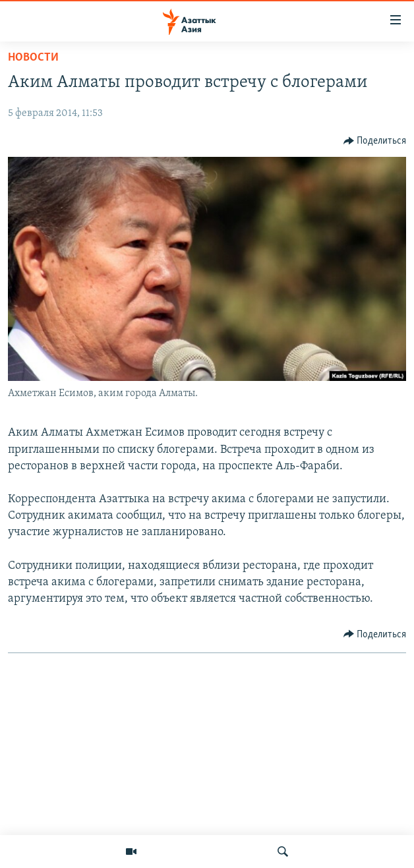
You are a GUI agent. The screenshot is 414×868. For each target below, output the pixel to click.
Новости (33, 58)
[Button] (375, 141)
